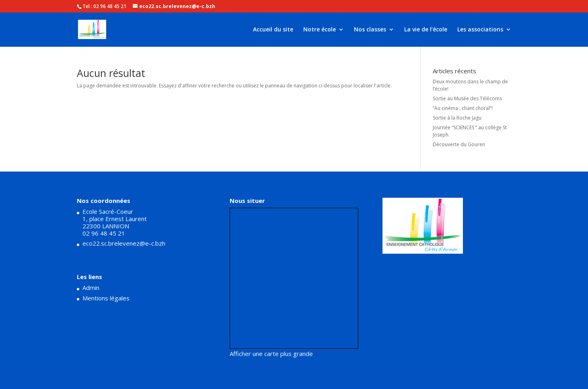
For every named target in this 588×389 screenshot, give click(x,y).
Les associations (480, 30)
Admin (91, 288)
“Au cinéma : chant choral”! (463, 108)
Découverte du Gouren (459, 144)
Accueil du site (273, 30)
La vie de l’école (426, 30)
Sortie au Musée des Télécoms (467, 98)
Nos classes (370, 30)
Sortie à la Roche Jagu (457, 118)
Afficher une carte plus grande (271, 354)
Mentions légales (106, 298)
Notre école (320, 30)
